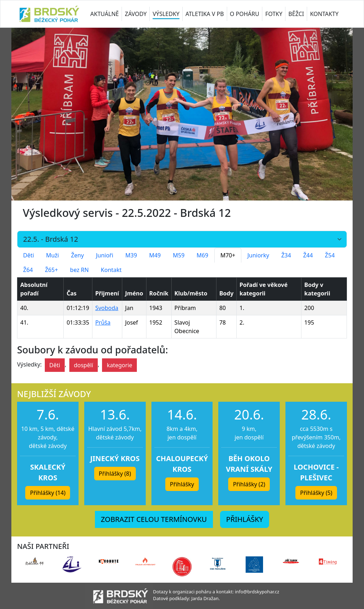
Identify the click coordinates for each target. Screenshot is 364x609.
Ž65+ (51, 270)
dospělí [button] (84, 365)
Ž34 (286, 255)
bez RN (79, 270)
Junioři (105, 255)
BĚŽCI (296, 14)
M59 (179, 255)
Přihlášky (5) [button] (316, 493)
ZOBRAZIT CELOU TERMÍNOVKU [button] (154, 519)
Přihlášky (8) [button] (115, 474)
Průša (103, 322)
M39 (131, 255)
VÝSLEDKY (166, 14)
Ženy (77, 255)
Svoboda (107, 308)
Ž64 (28, 270)
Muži (53, 255)
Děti (29, 255)
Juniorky (258, 255)
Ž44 (308, 255)
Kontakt (111, 270)
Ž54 (330, 255)
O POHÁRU (245, 14)
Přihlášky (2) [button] (249, 484)
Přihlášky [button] (182, 484)
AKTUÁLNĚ (105, 14)
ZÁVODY (136, 14)
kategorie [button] (119, 365)
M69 (202, 255)
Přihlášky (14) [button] (48, 493)
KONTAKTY (324, 14)
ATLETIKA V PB (205, 14)
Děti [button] (55, 365)
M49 (155, 255)
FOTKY (274, 14)
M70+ (228, 255)
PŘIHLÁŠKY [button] (245, 519)
